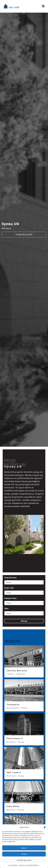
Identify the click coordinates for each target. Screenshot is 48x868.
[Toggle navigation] (43, 6)
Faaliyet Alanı (10, 598)
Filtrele (24, 621)
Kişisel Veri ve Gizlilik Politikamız (29, 865)
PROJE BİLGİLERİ (24, 234)
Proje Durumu (10, 578)
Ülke (6, 609)
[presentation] (7, 537)
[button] (45, 827)
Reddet (24, 854)
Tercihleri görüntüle (24, 860)
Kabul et (24, 848)
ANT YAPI (11, 6)
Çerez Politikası (13, 865)
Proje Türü (9, 588)
